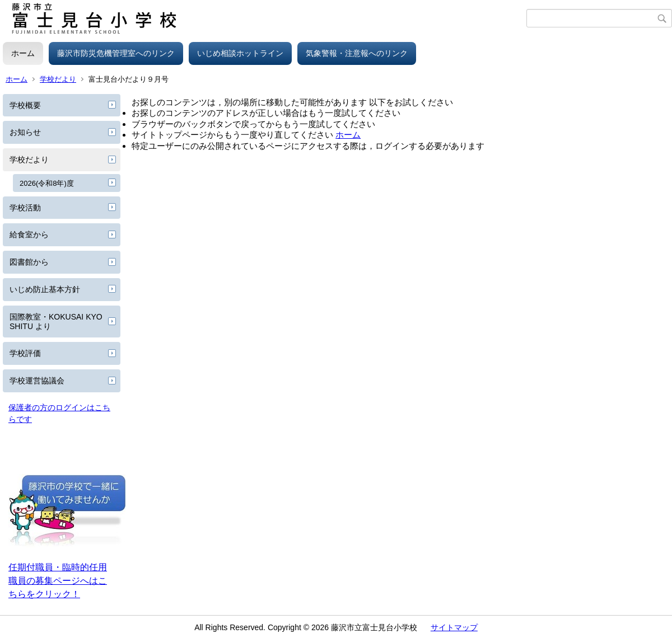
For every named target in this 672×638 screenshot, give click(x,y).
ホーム (23, 53)
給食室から (29, 234)
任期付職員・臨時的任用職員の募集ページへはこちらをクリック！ (58, 581)
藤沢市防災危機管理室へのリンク (116, 53)
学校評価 (25, 353)
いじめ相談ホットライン (240, 53)
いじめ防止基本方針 (45, 289)
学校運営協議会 (37, 381)
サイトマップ (454, 627)
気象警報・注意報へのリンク (357, 53)
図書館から (29, 262)
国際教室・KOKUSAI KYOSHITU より (56, 322)
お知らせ (25, 132)
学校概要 (25, 105)
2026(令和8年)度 (47, 183)
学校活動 (25, 208)
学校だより (58, 79)
